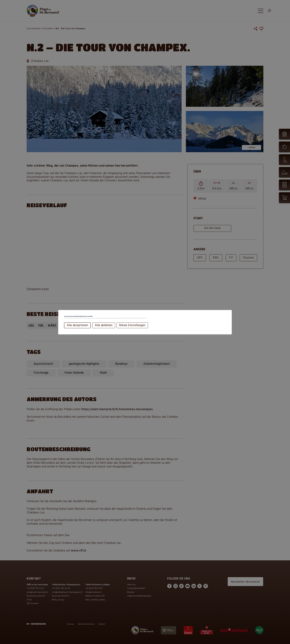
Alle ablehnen (103, 331)
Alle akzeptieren (77, 331)
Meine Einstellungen (132, 331)
